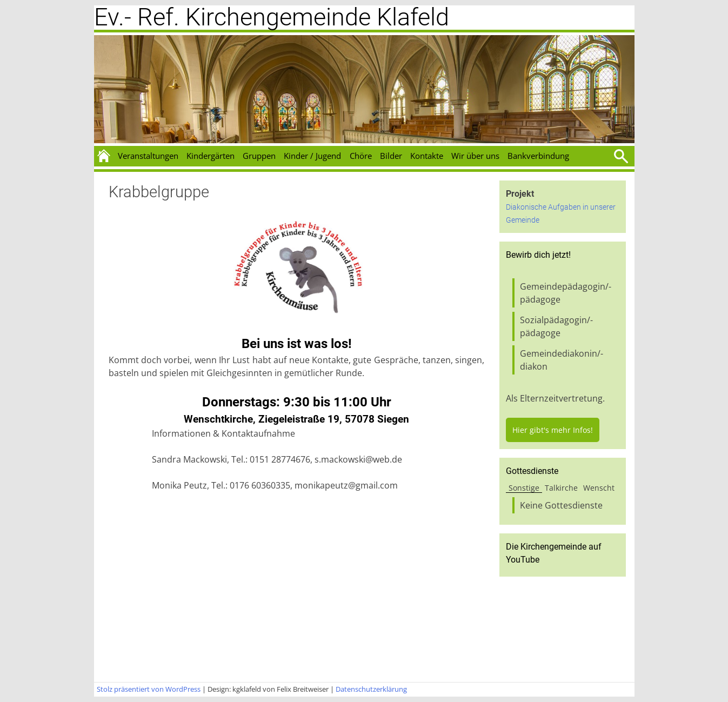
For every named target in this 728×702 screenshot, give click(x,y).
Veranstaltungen (148, 156)
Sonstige (524, 488)
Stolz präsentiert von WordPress (149, 689)
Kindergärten (211, 156)
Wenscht (599, 488)
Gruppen (259, 156)
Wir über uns (475, 156)
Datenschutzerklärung (371, 689)
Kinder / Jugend (312, 156)
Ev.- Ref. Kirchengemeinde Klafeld (272, 17)
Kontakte (427, 156)
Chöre (361, 156)
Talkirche (561, 488)
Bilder (391, 156)
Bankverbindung (538, 156)
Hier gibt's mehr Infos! (553, 430)
